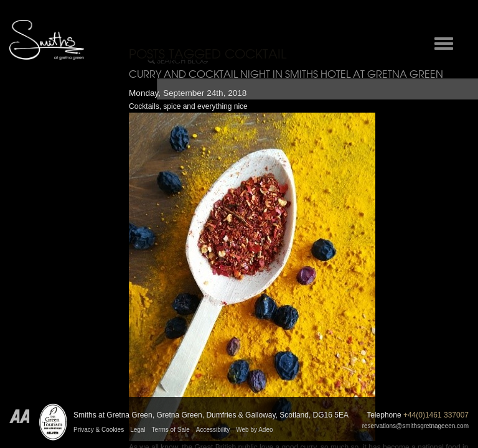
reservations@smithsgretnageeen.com (415, 426)
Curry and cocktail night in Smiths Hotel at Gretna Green (286, 74)
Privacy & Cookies (99, 430)
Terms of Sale (171, 430)
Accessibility (213, 430)
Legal (138, 430)
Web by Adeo (254, 430)
